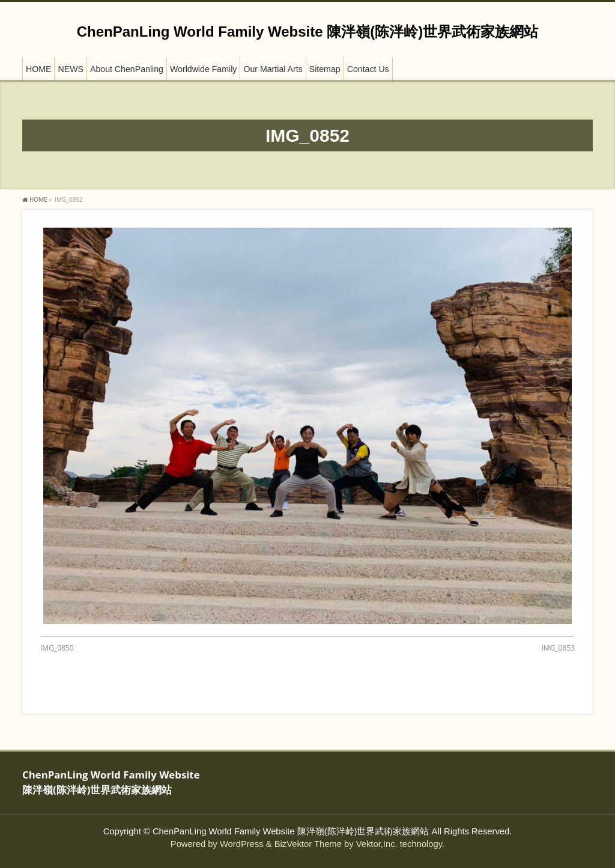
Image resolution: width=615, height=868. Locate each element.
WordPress (242, 844)
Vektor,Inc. (377, 844)
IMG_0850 (57, 648)
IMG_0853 (558, 648)
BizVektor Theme (308, 844)
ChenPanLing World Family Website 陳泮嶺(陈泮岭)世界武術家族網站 (307, 32)
